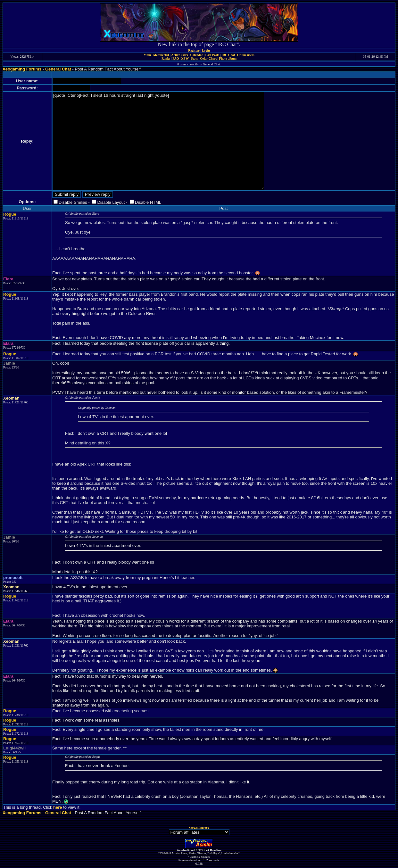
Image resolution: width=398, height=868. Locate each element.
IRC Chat (228, 55)
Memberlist (161, 55)
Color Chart (208, 58)
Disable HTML (148, 202)
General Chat (58, 69)
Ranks (166, 58)
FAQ (176, 58)
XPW (185, 58)
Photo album (228, 58)
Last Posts (212, 55)
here (58, 807)
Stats (194, 58)
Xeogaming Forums (22, 69)
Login (206, 50)
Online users (246, 55)
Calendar (196, 55)
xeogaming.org (199, 827)
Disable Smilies (73, 202)
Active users (180, 55)
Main (147, 55)
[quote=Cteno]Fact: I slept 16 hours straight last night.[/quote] (158, 141)
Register (194, 50)
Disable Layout (111, 202)
